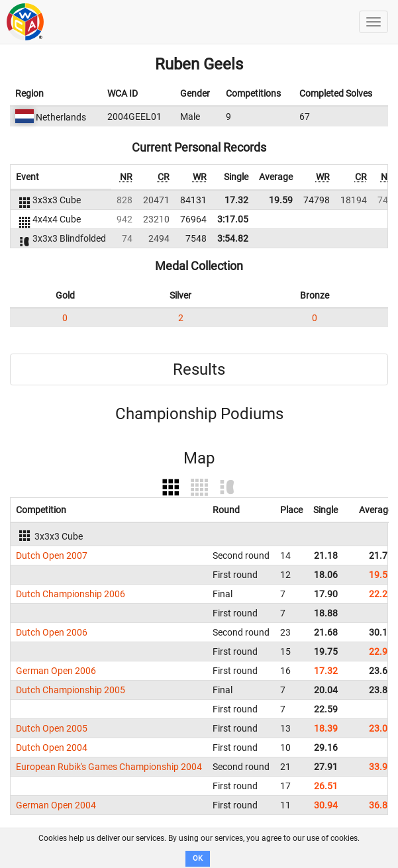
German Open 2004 (56, 805)
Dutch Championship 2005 (71, 690)
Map (199, 458)
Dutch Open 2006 (52, 632)
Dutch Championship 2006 (71, 594)
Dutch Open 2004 (52, 747)
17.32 (236, 200)
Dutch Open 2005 (52, 728)
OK (198, 858)
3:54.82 (233, 238)
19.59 (281, 200)
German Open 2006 (56, 671)
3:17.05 (233, 219)
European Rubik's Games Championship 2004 (109, 767)
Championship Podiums (199, 414)
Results (199, 369)
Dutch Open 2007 (52, 555)
